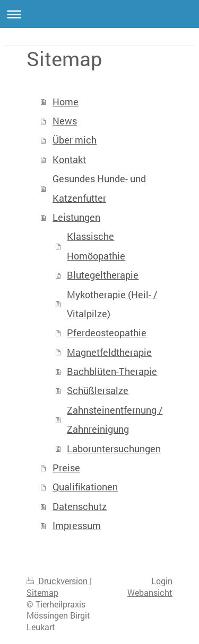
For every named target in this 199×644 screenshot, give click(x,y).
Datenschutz (80, 506)
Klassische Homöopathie (96, 246)
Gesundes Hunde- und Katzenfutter (99, 188)
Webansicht (150, 593)
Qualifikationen (85, 487)
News (65, 121)
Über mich (75, 140)
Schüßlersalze (98, 390)
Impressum (77, 525)
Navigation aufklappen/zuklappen (99, 14)
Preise (66, 468)
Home (66, 102)
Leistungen (76, 217)
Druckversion (58, 581)
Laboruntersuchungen (114, 449)
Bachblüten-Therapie (112, 371)
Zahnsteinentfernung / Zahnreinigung (115, 419)
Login (162, 581)
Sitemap (42, 593)
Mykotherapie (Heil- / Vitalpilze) (112, 304)
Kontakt (69, 159)
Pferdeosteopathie (107, 333)
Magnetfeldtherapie (109, 352)
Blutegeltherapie (103, 275)
